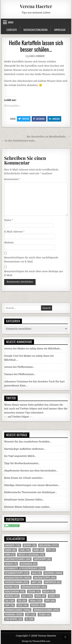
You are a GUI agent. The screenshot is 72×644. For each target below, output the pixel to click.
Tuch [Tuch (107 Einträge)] (23, 605)
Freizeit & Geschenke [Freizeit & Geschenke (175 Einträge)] (31, 555)
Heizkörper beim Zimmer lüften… (24, 500)
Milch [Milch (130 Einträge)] (49, 592)
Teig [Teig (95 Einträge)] (22, 601)
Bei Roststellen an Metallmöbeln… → (49, 137)
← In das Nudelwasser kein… (19, 141)
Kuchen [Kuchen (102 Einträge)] (12, 587)
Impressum (60, 30)
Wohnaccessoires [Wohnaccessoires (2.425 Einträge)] (46, 610)
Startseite (12, 30)
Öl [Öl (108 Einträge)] (29, 619)
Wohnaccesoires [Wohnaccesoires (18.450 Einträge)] (18, 610)
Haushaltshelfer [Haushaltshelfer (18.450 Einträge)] (18, 578)
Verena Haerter (36, 6)
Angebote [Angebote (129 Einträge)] (13, 545)
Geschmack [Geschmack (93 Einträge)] (29, 564)
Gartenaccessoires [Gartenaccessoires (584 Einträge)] (18, 559)
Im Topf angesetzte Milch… (20, 456)
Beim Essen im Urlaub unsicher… (24, 478)
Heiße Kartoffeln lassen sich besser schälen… (36, 46)
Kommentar (12, 179)
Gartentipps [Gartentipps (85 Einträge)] (42, 559)
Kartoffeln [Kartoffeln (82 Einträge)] (53, 582)
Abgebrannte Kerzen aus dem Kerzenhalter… (31, 471)
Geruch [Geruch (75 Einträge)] (11, 564)
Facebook (39, 119)
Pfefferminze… (26, 367)
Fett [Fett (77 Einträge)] (51, 550)
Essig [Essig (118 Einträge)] (25, 550)
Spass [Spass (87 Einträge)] (40, 596)
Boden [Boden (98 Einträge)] (11, 550)
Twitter (24, 119)
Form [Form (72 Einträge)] (10, 555)
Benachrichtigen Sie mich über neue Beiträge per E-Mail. (34, 273)
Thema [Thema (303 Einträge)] (36, 601)
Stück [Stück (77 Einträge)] (54, 596)
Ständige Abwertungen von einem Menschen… (32, 485)
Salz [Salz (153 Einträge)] (27, 596)
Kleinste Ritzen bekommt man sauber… (28, 507)
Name (9, 220)
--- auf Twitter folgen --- (18, 417)
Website (9, 243)
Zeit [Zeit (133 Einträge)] (31, 615)
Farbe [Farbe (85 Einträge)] (38, 550)
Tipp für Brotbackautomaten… (22, 463)
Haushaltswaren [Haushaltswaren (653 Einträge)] (17, 582)
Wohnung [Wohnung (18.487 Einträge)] (14, 615)
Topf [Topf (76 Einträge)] (10, 605)
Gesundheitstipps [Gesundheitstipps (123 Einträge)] (17, 573)
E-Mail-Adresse (14, 232)
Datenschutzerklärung (36, 30)
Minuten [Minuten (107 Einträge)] (12, 596)
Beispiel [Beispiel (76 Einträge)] (30, 545)
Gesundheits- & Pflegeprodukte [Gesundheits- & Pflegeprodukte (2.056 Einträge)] (25, 568)
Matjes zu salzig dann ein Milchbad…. (40, 348)
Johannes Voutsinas (16, 382)
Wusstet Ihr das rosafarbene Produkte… (28, 442)
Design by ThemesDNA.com (36, 641)
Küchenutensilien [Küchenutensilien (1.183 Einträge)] (34, 587)
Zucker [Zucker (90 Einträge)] (44, 615)
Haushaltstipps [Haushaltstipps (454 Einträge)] (45, 578)
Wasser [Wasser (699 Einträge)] (38, 605)
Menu (11, 22)
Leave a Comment (37, 56)
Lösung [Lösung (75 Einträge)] (34, 592)
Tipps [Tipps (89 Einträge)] (50, 601)
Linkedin (54, 119)
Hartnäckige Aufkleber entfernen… (25, 449)
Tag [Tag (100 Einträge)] (10, 601)
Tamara (9, 374)
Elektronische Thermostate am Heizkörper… (31, 492)
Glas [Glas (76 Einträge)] (36, 573)
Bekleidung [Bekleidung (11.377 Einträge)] (48, 545)
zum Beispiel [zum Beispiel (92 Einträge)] (14, 619)
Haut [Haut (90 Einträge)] (36, 582)
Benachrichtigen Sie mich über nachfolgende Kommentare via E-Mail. (31, 260)
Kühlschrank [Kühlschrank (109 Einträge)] (15, 592)
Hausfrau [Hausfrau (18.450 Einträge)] (53, 573)
